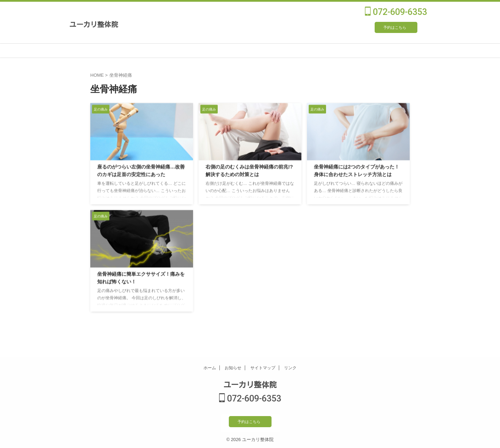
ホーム (210, 369)
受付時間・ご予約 (295, 50)
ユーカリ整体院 (94, 24)
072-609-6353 (396, 12)
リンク (290, 369)
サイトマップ (263, 369)
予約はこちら (395, 27)
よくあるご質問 (351, 50)
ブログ (406, 50)
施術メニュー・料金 (184, 50)
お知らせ (233, 369)
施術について (128, 50)
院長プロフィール (239, 50)
